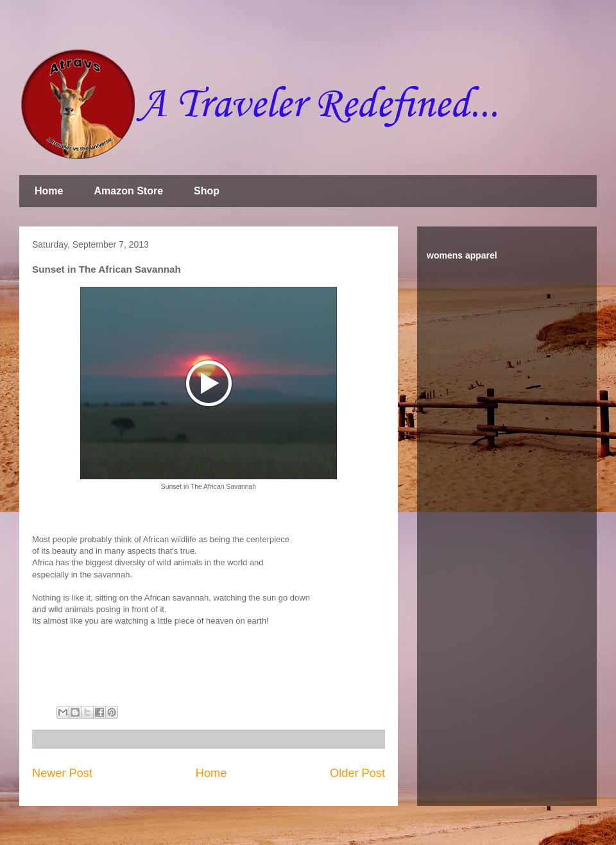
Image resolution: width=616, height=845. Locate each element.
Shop (207, 191)
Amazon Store (128, 191)
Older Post (357, 773)
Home (49, 191)
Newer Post (62, 773)
